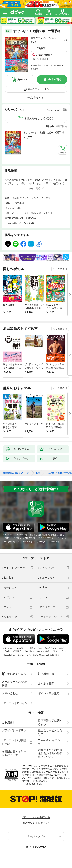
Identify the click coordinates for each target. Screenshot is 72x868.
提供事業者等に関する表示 (50, 722)
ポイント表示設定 (49, 693)
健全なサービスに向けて (50, 732)
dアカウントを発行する (36, 817)
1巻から (50, 126)
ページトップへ (36, 836)
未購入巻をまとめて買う (39, 118)
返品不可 (35, 69)
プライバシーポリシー (14, 732)
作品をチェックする (38, 89)
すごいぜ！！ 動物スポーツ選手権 (44, 133)
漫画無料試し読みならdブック (16, 473)
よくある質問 (46, 684)
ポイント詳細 (39, 59)
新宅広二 (35, 38)
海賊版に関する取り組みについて (14, 753)
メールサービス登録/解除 (14, 683)
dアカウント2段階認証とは (14, 742)
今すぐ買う (55, 80)
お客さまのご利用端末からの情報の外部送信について (50, 753)
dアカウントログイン (15, 703)
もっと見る (59, 269)
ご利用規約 (9, 723)
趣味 (19, 208)
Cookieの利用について (50, 742)
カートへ (23, 80)
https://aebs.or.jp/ (34, 784)
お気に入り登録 (59, 110)
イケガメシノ (50, 38)
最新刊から (62, 126)
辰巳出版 (19, 203)
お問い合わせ (10, 693)
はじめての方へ (14, 674)
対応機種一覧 (46, 674)
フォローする (65, 40)
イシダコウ (47, 198)
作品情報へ (34, 98)
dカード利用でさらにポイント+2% (46, 65)
